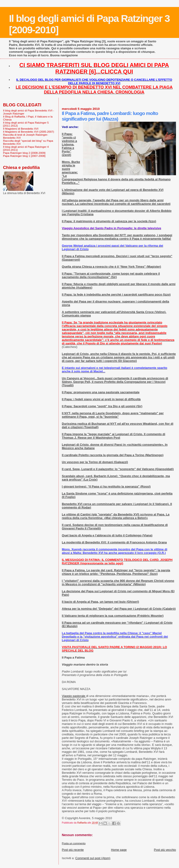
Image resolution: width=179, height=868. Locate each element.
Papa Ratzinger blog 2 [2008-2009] (24, 153)
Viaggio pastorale (74, 696)
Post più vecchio (165, 850)
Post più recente (73, 850)
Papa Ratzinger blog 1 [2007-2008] (24, 156)
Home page (119, 850)
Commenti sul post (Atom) (93, 858)
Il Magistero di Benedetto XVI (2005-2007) (29, 132)
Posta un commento (74, 843)
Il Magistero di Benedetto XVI (21, 129)
